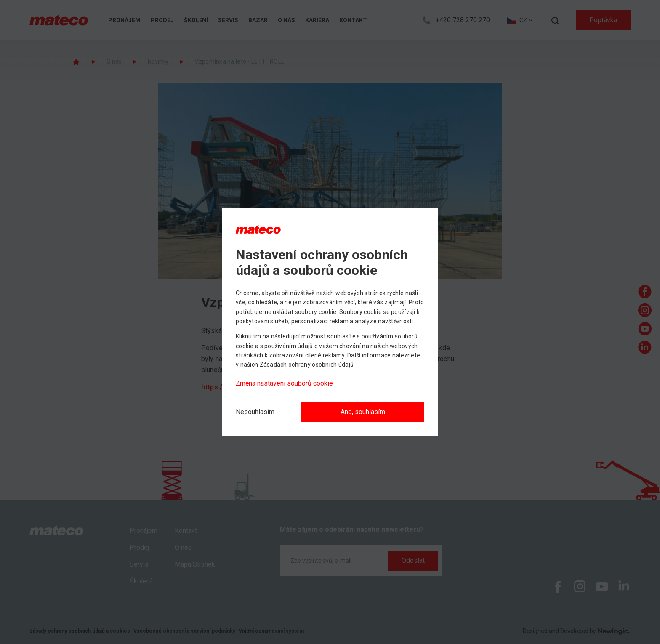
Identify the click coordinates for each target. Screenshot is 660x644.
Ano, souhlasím (363, 412)
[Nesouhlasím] (255, 412)
